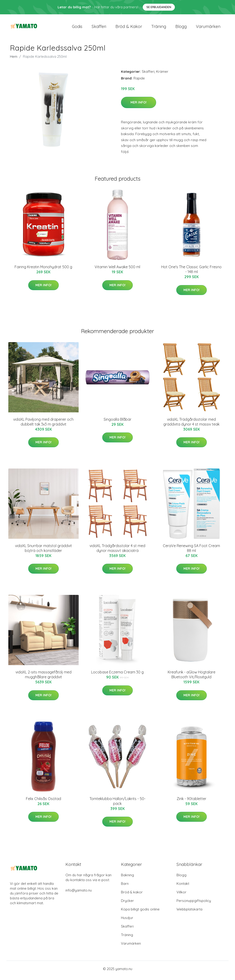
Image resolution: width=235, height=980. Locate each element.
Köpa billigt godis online (140, 912)
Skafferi (99, 28)
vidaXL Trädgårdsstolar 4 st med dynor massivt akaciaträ (117, 551)
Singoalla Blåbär (117, 423)
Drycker (127, 904)
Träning (159, 28)
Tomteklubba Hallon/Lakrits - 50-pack (117, 804)
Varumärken (208, 28)
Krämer (162, 75)
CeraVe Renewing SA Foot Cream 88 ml (191, 551)
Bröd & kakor (129, 28)
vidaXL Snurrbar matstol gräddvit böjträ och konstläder (43, 551)
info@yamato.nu (79, 893)
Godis (77, 28)
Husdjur (127, 921)
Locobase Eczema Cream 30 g (117, 676)
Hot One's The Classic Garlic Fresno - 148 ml (191, 272)
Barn (125, 887)
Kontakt (183, 887)
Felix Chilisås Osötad (43, 802)
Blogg (181, 28)
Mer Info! (139, 106)
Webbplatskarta (189, 912)
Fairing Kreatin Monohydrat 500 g (43, 270)
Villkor (181, 895)
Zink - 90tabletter (192, 802)
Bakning (127, 878)
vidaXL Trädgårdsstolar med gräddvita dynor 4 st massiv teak (191, 425)
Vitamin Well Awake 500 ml (117, 270)
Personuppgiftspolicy (194, 904)
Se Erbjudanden (159, 7)
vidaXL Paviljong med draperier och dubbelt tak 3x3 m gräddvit (43, 425)
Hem (14, 60)
